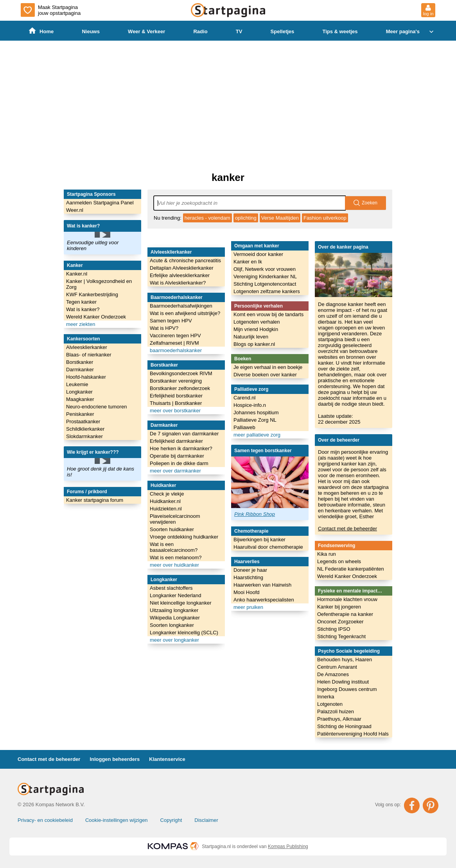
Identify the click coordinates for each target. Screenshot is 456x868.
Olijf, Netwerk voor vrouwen (265, 269)
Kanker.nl (77, 274)
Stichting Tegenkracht (341, 636)
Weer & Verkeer (146, 31)
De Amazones (333, 674)
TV (239, 31)
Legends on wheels (339, 561)
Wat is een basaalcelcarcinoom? (174, 547)
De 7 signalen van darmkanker (184, 434)
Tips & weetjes (340, 31)
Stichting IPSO (334, 629)
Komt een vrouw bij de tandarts (268, 314)
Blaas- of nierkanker (89, 355)
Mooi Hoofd (246, 592)
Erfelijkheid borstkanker (176, 396)
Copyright (171, 820)
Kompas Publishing (288, 847)
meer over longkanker (174, 640)
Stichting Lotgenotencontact (265, 284)
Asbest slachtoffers (171, 588)
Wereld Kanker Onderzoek (96, 317)
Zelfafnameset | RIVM (174, 343)
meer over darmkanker (175, 471)
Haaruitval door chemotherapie (268, 547)
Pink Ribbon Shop (255, 514)
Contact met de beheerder (347, 529)
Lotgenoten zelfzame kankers (267, 291)
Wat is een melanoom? (176, 557)
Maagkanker (80, 399)
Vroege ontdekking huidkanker (184, 537)
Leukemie (77, 384)
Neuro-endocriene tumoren (96, 407)
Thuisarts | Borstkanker (176, 403)
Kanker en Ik (248, 262)
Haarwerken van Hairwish (262, 585)
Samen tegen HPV (171, 321)
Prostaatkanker (83, 421)
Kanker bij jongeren (339, 607)
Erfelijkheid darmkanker (176, 441)
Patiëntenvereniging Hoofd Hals (353, 734)
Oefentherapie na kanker (345, 614)
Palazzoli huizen (336, 711)
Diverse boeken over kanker (265, 375)
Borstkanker (80, 362)
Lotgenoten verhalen (257, 322)
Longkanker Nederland (176, 595)
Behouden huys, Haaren (345, 660)
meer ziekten (81, 324)
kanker (228, 177)
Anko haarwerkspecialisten (264, 600)
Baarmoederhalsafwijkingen (181, 306)
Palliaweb (244, 427)
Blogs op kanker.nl (254, 344)
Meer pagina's (411, 32)
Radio (200, 31)
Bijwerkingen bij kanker (259, 540)
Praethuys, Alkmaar (339, 719)
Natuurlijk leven (251, 337)
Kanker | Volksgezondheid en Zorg (99, 284)
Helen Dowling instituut (343, 682)
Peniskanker (80, 414)
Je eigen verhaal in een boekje (268, 367)
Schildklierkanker (85, 429)
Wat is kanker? (83, 309)
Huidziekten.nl (166, 509)
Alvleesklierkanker (87, 347)
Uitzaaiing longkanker (174, 610)
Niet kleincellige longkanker (181, 603)
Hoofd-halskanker (86, 377)
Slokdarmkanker (84, 436)
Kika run (327, 554)
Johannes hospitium (256, 413)
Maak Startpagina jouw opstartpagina (51, 10)
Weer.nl (75, 210)
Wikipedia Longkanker (175, 618)
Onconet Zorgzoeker (340, 622)
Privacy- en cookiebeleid (45, 820)
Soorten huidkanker (172, 529)
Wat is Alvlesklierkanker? (178, 283)
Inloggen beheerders (115, 759)
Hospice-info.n (250, 405)
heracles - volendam (207, 218)
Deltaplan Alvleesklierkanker (182, 268)
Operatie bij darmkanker (177, 456)
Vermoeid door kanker (258, 254)
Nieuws (91, 31)
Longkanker (79, 392)
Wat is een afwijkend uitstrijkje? (185, 313)
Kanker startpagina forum (95, 500)
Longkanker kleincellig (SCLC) (184, 633)
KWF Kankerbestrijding (92, 294)
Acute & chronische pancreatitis (185, 260)
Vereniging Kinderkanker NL (265, 277)
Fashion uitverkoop (325, 218)
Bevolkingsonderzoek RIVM (181, 373)
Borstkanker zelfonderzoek (180, 388)
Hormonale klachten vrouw (347, 599)
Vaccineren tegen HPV (175, 336)
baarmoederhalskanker (176, 350)
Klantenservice (167, 759)
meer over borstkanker (175, 411)
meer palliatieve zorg (257, 435)
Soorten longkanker (172, 625)
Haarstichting (248, 577)
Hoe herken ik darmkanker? (181, 448)
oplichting (246, 218)
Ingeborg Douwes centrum (347, 689)
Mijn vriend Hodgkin (256, 329)
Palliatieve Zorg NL (255, 420)
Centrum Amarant (337, 667)
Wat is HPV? (164, 328)
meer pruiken (248, 607)
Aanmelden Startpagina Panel (100, 203)
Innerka (326, 697)
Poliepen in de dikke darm (179, 463)
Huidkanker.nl (165, 501)
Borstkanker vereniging (176, 381)
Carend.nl (244, 398)
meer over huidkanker (174, 565)
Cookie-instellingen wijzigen (117, 820)
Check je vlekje (167, 494)
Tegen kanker (81, 302)
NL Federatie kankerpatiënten (351, 569)
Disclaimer (206, 820)
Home (41, 31)
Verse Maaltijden (280, 218)
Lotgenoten (330, 704)
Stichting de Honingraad (344, 726)
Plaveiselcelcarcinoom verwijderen (175, 519)
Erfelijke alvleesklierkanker (180, 275)
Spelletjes (283, 31)
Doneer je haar (250, 570)
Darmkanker (80, 370)
